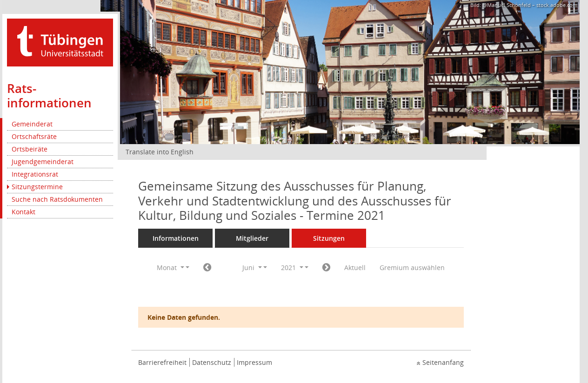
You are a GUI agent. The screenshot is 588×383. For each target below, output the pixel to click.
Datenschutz (212, 362)
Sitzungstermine (37, 187)
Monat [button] (170, 267)
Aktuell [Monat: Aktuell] (355, 267)
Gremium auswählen (412, 267)
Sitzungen (329, 238)
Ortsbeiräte (30, 149)
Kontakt (23, 212)
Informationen (176, 238)
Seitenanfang (443, 362)
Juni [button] (252, 267)
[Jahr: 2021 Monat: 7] (326, 268)
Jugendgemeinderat (43, 162)
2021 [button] (292, 267)
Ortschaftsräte (34, 136)
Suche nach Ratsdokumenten (57, 199)
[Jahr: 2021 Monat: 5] (207, 268)
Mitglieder (252, 238)
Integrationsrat (35, 174)
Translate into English (160, 152)
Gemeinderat (32, 124)
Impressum (254, 362)
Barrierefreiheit (162, 362)
